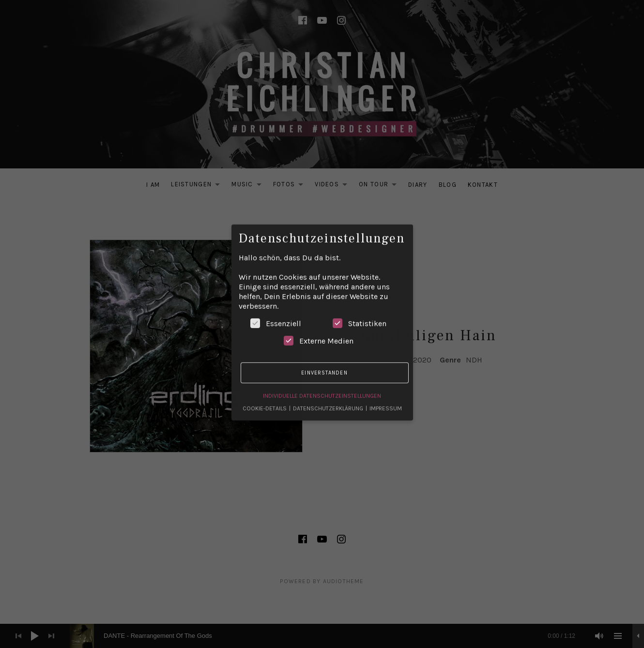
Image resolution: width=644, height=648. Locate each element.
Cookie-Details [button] (265, 398)
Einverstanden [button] (324, 363)
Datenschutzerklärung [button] (329, 398)
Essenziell (276, 313)
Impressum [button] (386, 398)
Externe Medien (319, 331)
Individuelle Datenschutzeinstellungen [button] (322, 386)
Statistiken (360, 313)
